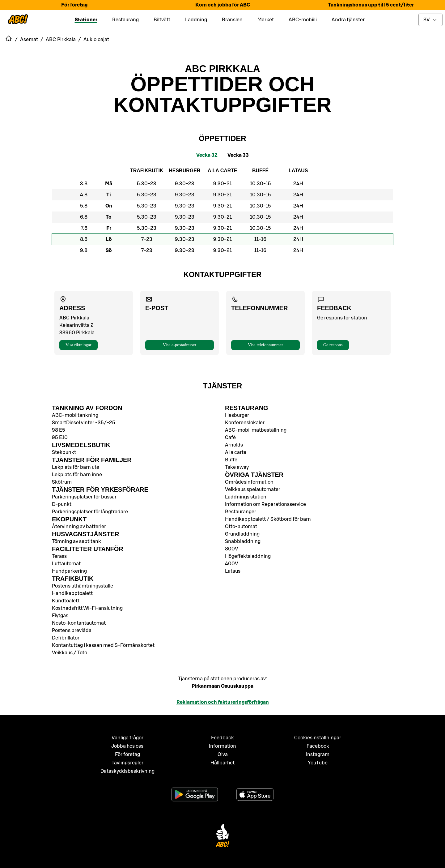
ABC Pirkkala (222, 69)
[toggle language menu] (430, 20)
